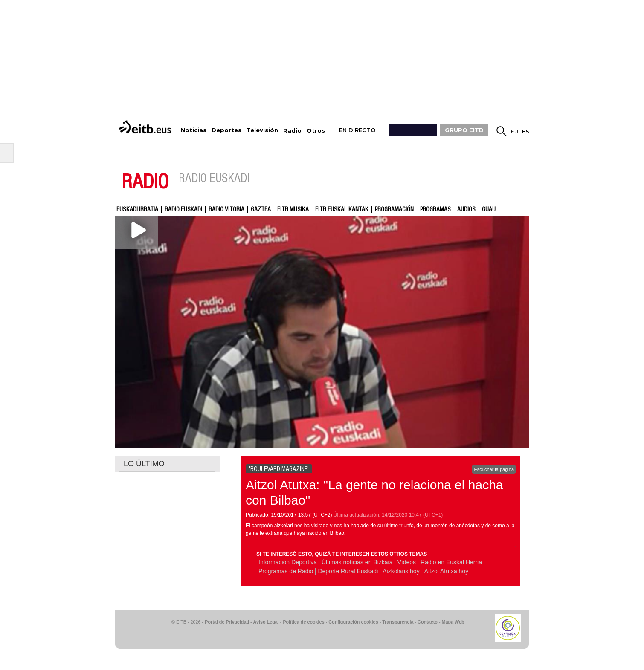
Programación (394, 210)
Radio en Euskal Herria (451, 562)
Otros (316, 131)
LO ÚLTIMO (144, 464)
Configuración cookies (353, 622)
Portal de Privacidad (227, 622)
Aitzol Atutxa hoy (447, 571)
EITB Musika (293, 210)
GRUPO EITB (464, 130)
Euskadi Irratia (137, 210)
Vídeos (406, 562)
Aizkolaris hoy (401, 571)
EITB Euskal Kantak (342, 210)
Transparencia (398, 622)
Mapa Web (453, 622)
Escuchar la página (494, 469)
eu (515, 131)
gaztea (261, 210)
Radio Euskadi (183, 210)
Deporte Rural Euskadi (348, 571)
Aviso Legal (266, 622)
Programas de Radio (286, 571)
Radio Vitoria (226, 210)
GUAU (489, 210)
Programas (435, 210)
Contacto (428, 622)
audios (466, 210)
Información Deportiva (288, 562)
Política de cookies (303, 622)
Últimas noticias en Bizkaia (357, 562)
